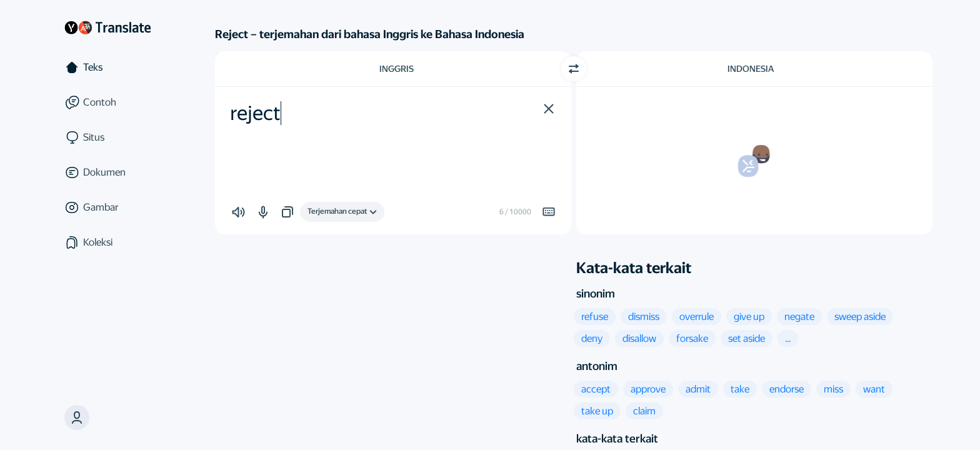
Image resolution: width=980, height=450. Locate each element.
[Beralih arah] (574, 69)
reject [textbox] (255, 113)
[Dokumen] (107, 172)
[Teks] (107, 67)
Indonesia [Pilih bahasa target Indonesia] (751, 69)
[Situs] (107, 137)
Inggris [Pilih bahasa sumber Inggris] (397, 69)
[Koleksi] (107, 242)
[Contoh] (107, 102)
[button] (77, 417)
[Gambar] (107, 207)
